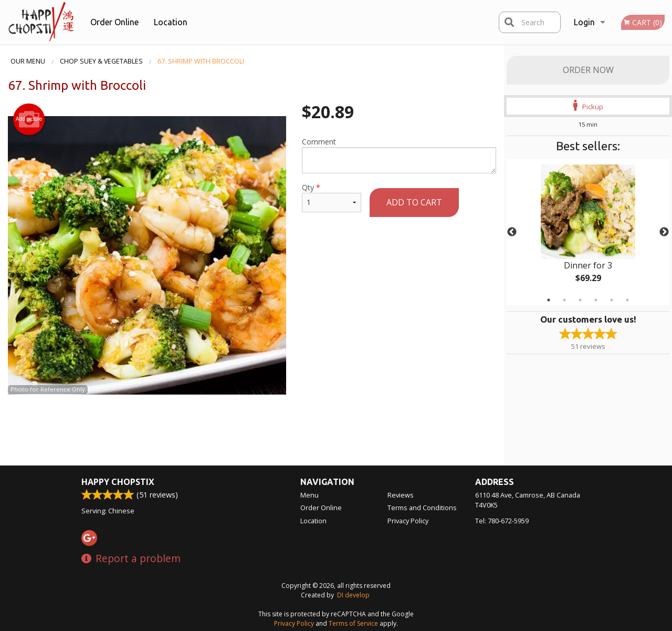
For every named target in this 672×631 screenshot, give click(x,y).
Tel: (502, 521)
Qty (332, 197)
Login (584, 22)
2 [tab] (564, 300)
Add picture (29, 119)
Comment (399, 155)
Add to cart (414, 202)
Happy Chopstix (118, 482)
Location (171, 22)
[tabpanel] (588, 232)
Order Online (114, 22)
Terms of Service (353, 623)
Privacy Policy (408, 521)
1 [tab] (549, 300)
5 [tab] (612, 300)
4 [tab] (596, 300)
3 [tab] (580, 300)
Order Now (588, 70)
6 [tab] (627, 300)
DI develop (353, 595)
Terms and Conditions (422, 508)
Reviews (401, 495)
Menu (309, 495)
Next (664, 232)
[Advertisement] (252, 429)
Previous (512, 232)
